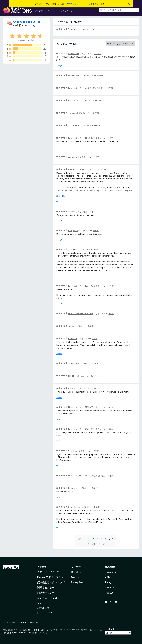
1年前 (110, 88)
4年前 (103, 169)
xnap (71, 326)
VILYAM (72, 212)
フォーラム (43, 603)
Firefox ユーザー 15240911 (80, 88)
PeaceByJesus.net (77, 169)
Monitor (109, 587)
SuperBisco (73, 507)
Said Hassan (74, 125)
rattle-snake (74, 75)
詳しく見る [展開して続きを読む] (61, 196)
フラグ (59, 66)
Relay (108, 582)
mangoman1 (74, 157)
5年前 (93, 212)
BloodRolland (74, 100)
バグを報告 (43, 608)
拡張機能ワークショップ (51, 582)
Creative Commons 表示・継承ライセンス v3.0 (78, 630)
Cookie (22, 622)
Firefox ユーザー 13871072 (80, 476)
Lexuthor (72, 376)
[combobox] (119, 10)
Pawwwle (73, 488)
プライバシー (9, 622)
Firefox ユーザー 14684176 (81, 286)
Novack (72, 388)
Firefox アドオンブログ (50, 577)
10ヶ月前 (99, 75)
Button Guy (29, 26)
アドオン (42, 567)
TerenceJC (73, 113)
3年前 (97, 125)
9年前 (94, 29)
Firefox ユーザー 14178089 (81, 138)
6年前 (111, 407)
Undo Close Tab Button (27, 22)
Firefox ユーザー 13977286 (81, 429)
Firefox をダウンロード (76, 4)
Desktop (76, 572)
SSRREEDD (73, 249)
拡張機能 (40, 11)
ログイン (135, 3)
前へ (80, 539)
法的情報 (34, 622)
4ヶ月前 (98, 54)
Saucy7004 (74, 54)
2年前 (98, 100)
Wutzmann (73, 363)
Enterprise (77, 582)
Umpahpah (73, 451)
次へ (111, 539)
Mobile (75, 577)
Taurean (72, 29)
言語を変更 (110, 629)
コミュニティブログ (48, 598)
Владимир (73, 231)
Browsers (110, 572)
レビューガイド (46, 613)
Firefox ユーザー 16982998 (81, 314)
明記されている (15, 630)
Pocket (109, 593)
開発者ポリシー (46, 593)
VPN (107, 577)
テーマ (51, 11)
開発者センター (46, 587)
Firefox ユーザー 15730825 (81, 407)
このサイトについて (48, 572)
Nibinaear (73, 339)
